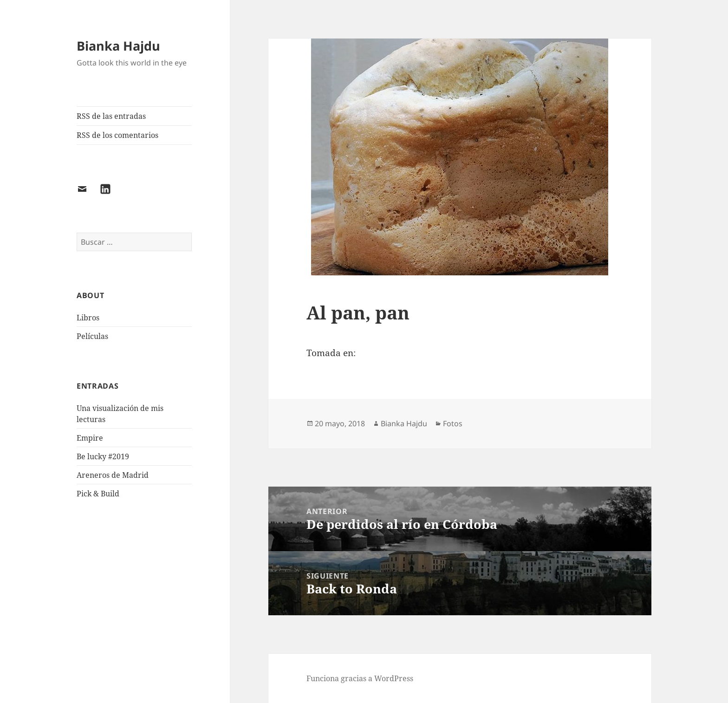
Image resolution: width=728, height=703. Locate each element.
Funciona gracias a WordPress (360, 678)
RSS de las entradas (111, 116)
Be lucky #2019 (103, 456)
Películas (92, 336)
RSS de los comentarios (117, 135)
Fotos (453, 423)
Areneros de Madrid (113, 475)
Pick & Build (98, 494)
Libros (88, 318)
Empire (90, 438)
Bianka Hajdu (118, 46)
